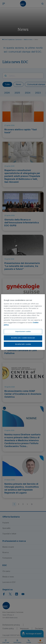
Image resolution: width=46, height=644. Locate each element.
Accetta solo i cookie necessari (23, 338)
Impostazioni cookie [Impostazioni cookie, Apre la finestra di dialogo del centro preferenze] (23, 331)
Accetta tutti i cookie (23, 344)
